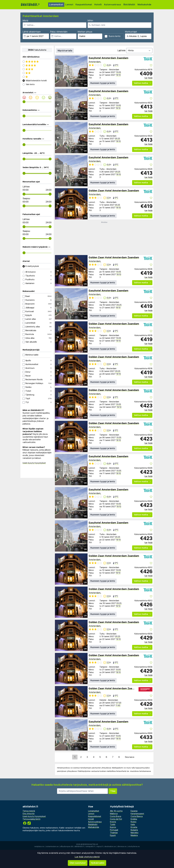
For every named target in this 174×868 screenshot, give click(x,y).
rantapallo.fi (90, 847)
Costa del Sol (116, 819)
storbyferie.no (134, 847)
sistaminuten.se (52, 847)
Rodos (133, 822)
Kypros (113, 827)
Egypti (113, 835)
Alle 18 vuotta (116, 811)
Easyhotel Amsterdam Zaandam (108, 58)
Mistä (25, 21)
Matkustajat (131, 32)
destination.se (110, 847)
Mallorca (114, 814)
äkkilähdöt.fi (79, 847)
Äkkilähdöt (130, 5)
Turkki (113, 825)
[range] (24, 102)
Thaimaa (114, 833)
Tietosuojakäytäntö (31, 819)
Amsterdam (95, 62)
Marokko (135, 833)
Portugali (114, 830)
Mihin (90, 21)
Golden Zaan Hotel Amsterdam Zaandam (114, 191)
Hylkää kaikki (98, 863)
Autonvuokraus (113, 5)
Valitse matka (142, 83)
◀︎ (58, 71)
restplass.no (39, 847)
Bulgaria (134, 830)
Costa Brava (116, 816)
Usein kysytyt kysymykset (34, 463)
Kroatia (134, 827)
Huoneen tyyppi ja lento (103, 83)
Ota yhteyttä (28, 814)
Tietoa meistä (29, 811)
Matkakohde (145, 5)
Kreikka (134, 819)
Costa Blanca (137, 816)
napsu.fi (100, 847)
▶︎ (85, 71)
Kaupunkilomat (84, 5)
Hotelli (99, 5)
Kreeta (113, 822)
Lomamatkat (56, 5)
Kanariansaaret (137, 814)
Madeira (134, 835)
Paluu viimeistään (59, 32)
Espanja (134, 811)
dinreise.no (122, 847)
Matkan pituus (85, 32)
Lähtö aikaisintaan (32, 32)
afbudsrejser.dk (67, 847)
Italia (133, 825)
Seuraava (129, 757)
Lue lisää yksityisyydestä (87, 857)
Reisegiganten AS (90, 844)
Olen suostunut (78, 863)
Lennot (70, 5)
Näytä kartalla (65, 51)
